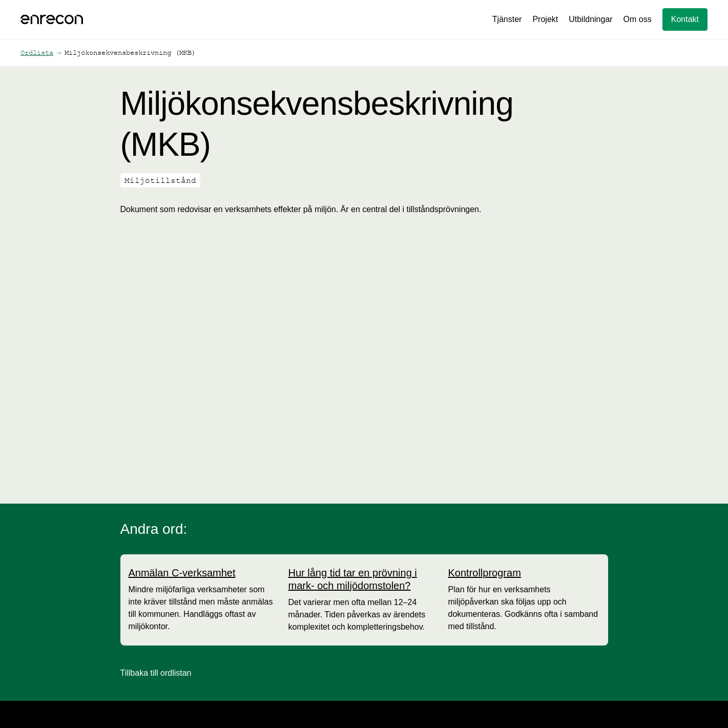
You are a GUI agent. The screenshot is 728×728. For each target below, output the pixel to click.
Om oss (638, 19)
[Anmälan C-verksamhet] (182, 573)
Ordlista (37, 53)
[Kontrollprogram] (485, 573)
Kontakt (685, 19)
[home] (52, 19)
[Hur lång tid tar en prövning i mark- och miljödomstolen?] (364, 579)
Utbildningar (590, 19)
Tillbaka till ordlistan (156, 673)
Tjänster (507, 19)
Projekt (545, 19)
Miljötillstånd (160, 180)
